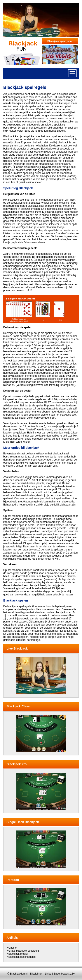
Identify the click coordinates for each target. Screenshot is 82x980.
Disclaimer (36, 974)
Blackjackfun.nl (19, 974)
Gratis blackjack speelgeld (24, 951)
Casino (13, 948)
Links (48, 974)
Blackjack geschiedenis (22, 957)
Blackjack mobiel (18, 954)
